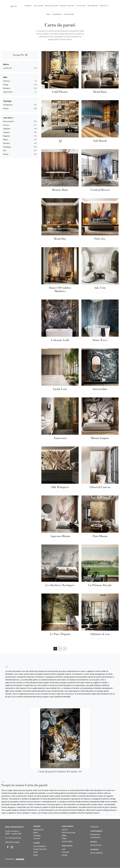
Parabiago (7, 147)
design (6, 85)
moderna (7, 88)
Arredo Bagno (67, 841)
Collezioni (38, 6)
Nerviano (7, 143)
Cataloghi (81, 6)
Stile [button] (5, 77)
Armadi (65, 855)
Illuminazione (95, 834)
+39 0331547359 (14, 838)
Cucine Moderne (40, 846)
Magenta (7, 136)
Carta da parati (69, 14)
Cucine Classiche (40, 849)
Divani (64, 838)
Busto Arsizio (8, 121)
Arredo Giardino (97, 853)
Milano (6, 140)
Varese (6, 154)
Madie (64, 836)
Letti (64, 849)
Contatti (104, 6)
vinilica (6, 108)
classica (6, 81)
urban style (8, 92)
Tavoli (35, 852)
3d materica (8, 105)
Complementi (57, 14)
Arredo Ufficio (96, 845)
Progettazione (67, 6)
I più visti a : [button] (8, 118)
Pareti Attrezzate (69, 833)
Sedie (36, 855)
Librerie (65, 830)
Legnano (6, 132)
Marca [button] (6, 64)
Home (48, 14)
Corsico (6, 125)
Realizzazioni (52, 6)
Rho (5, 151)
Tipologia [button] (7, 101)
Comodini (66, 852)
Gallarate (7, 129)
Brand (36, 833)
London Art (7, 68)
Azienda (28, 6)
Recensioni (93, 6)
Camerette (94, 827)
